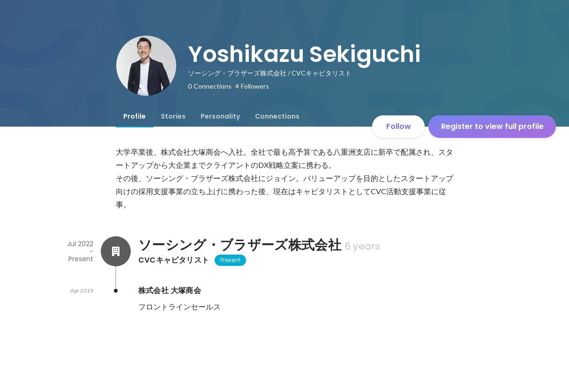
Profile (135, 116)
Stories (173, 116)
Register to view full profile (492, 126)
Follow (399, 126)
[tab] (135, 116)
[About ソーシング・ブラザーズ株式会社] (116, 251)
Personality (220, 116)
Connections (277, 116)
